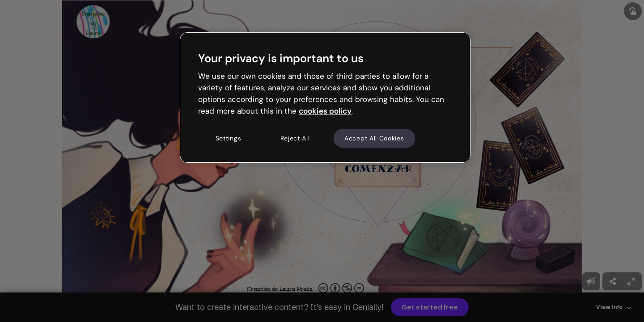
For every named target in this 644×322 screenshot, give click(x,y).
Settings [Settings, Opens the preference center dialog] (229, 138)
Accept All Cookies (374, 138)
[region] (325, 97)
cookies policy (325, 111)
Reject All (295, 138)
